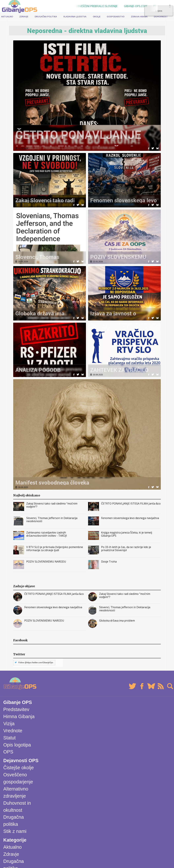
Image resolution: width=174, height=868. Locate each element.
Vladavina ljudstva (75, 16)
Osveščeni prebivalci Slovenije (97, 6)
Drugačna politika (46, 16)
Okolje (97, 16)
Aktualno (7, 16)
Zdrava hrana (139, 16)
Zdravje (24, 16)
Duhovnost (161, 16)
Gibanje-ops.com (135, 6)
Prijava (165, 8)
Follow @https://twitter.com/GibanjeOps (36, 663)
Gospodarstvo (116, 16)
